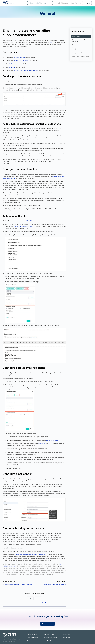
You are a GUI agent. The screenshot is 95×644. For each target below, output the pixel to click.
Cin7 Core (6, 23)
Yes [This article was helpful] (30, 598)
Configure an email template (81, 45)
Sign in (88, 3)
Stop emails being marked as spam (55, 585)
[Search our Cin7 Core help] (40, 3)
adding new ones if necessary (23, 226)
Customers (12, 64)
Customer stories (50, 634)
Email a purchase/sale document (79, 41)
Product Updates (62, 3)
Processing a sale (20, 57)
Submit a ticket (76, 3)
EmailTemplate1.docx (30, 221)
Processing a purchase (21, 60)
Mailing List (42, 443)
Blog (28, 641)
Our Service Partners (51, 638)
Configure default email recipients (79, 49)
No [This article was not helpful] (38, 598)
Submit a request (47, 624)
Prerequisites (76, 37)
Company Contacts (52, 440)
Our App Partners (50, 641)
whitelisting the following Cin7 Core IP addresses (31, 555)
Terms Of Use (66, 634)
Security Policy (66, 638)
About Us (65, 641)
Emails (19, 23)
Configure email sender (79, 53)
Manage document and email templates (26, 70)
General (13, 23)
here (51, 42)
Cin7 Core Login (32, 634)
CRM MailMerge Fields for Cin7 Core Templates (17, 585)
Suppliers (12, 67)
